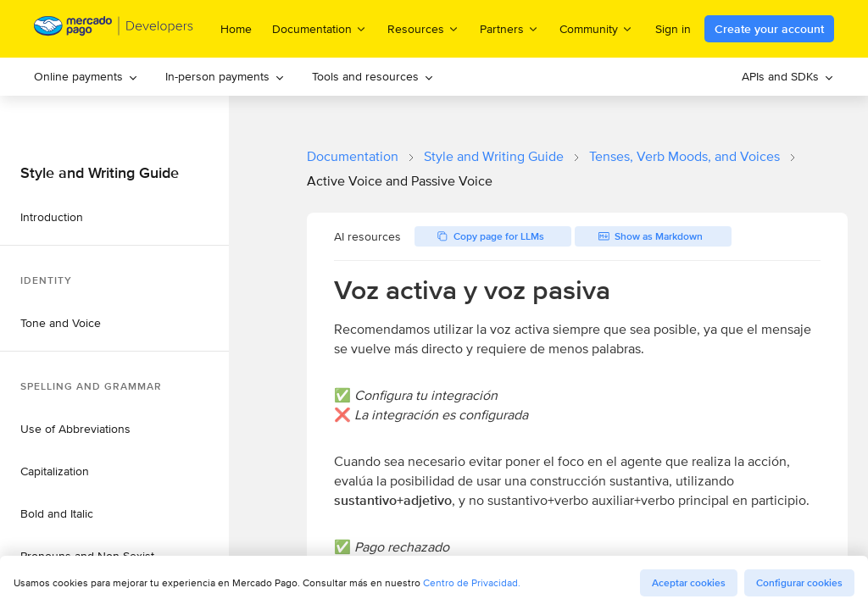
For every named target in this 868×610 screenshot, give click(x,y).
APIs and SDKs (788, 76)
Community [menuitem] (596, 28)
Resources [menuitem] (423, 28)
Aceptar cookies (689, 583)
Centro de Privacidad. (472, 582)
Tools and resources (373, 76)
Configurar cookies (799, 583)
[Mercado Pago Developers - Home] (114, 29)
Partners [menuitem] (509, 28)
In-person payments (225, 76)
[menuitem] (86, 77)
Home (236, 29)
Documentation (353, 156)
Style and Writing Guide (494, 156)
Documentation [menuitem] (320, 28)
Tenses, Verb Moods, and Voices (684, 156)
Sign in (673, 29)
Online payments (86, 76)
